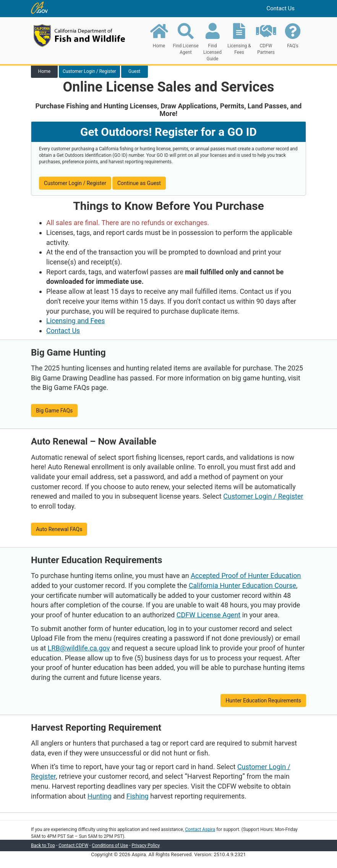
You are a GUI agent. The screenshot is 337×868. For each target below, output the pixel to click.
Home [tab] (44, 71)
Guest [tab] (134, 71)
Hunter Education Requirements (263, 701)
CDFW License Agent (208, 615)
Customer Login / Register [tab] (89, 71)
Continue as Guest (139, 183)
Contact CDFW (73, 845)
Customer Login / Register (75, 183)
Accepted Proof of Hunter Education (246, 576)
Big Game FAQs (54, 411)
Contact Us (280, 8)
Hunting (100, 796)
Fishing (138, 796)
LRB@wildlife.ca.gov (79, 648)
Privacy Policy (146, 845)
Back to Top (43, 845)
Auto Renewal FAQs (59, 529)
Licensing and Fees (76, 321)
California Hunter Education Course (242, 585)
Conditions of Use (110, 845)
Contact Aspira (200, 829)
